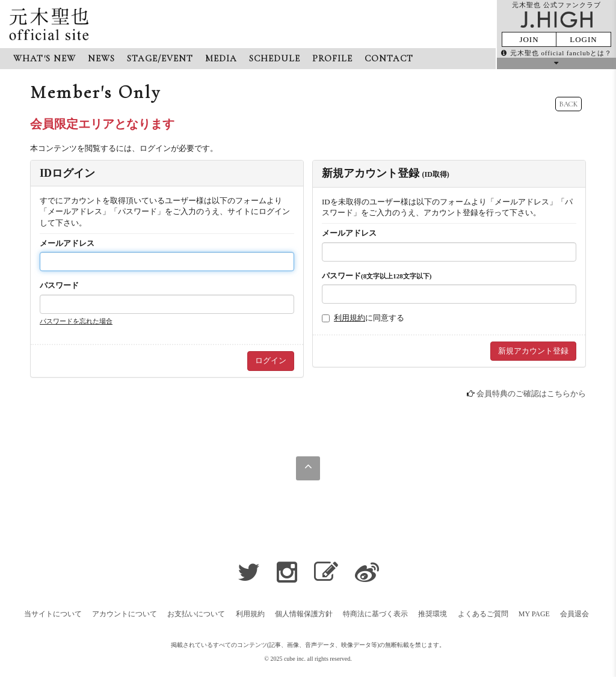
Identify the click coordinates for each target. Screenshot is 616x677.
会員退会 (574, 614)
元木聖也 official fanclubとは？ (556, 53)
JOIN (529, 39)
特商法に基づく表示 (375, 614)
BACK (568, 104)
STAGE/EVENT (160, 58)
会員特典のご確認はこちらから (531, 394)
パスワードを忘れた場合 (76, 321)
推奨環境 (433, 614)
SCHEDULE (275, 58)
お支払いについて (196, 614)
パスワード (59, 285)
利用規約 (350, 318)
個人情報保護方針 (304, 614)
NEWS (101, 58)
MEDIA (221, 58)
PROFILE (332, 58)
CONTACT (389, 58)
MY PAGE (534, 614)
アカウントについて (125, 614)
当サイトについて (53, 614)
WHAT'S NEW (45, 58)
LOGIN (583, 39)
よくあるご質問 (483, 614)
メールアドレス (67, 243)
